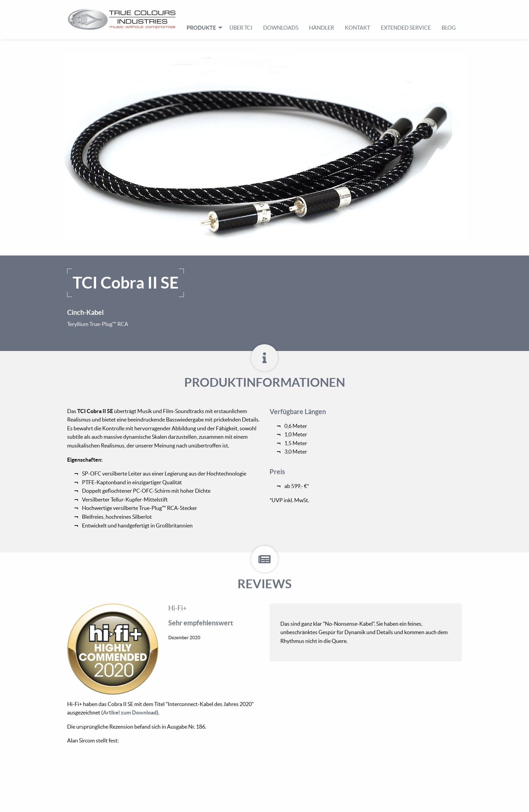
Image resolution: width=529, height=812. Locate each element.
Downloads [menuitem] (281, 28)
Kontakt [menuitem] (357, 28)
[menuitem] (124, 20)
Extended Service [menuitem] (406, 28)
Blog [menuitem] (449, 28)
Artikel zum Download (130, 712)
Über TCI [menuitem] (241, 28)
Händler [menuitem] (322, 28)
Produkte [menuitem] (201, 28)
